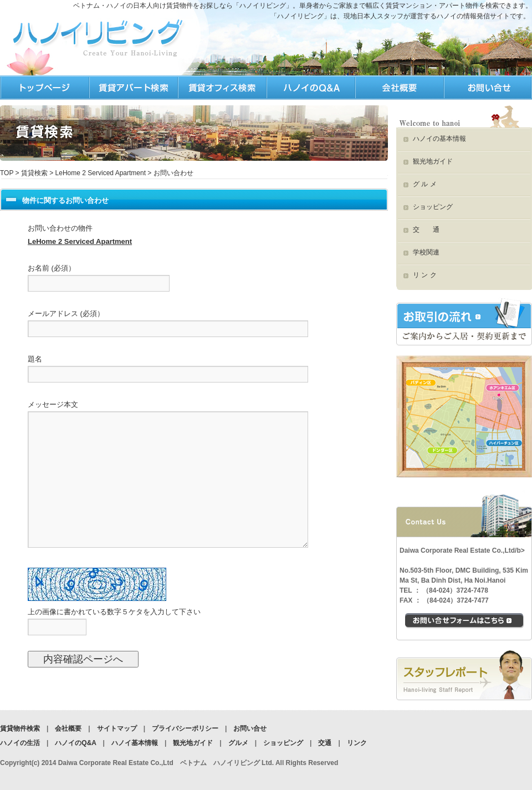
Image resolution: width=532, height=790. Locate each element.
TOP (44, 88)
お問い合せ (250, 728)
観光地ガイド (433, 161)
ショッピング (433, 207)
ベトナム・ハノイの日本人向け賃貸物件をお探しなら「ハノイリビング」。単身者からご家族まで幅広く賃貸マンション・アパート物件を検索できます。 (303, 6)
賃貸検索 (34, 173)
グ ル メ (425, 184)
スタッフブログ (464, 675)
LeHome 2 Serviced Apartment (101, 173)
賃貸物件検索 (20, 728)
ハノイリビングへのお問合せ (488, 88)
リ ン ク (425, 275)
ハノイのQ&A (75, 743)
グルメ (238, 743)
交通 (325, 743)
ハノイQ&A (310, 88)
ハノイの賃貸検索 (133, 88)
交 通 (426, 230)
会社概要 (68, 728)
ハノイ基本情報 (135, 743)
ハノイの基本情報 (439, 139)
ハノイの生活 (222, 88)
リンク (357, 743)
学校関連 (426, 252)
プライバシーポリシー (185, 728)
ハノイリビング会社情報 (399, 88)
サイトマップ (117, 728)
